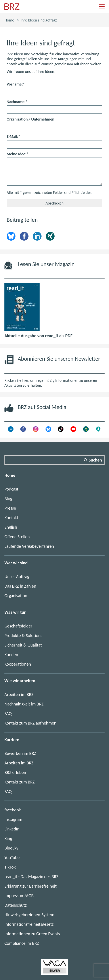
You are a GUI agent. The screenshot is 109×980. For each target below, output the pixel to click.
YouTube (12, 857)
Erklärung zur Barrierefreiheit (31, 886)
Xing (50, 236)
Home (9, 20)
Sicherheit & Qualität (23, 645)
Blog (8, 499)
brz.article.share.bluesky (11, 236)
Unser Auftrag (17, 577)
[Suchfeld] (54, 460)
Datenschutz (15, 905)
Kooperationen (18, 664)
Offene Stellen (17, 537)
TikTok (10, 867)
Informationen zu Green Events (32, 934)
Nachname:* (17, 102)
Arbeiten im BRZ (19, 694)
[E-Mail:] (54, 144)
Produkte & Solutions (23, 635)
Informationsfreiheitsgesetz (29, 924)
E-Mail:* (13, 136)
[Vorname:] (54, 92)
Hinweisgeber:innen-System (29, 915)
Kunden (11, 655)
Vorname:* (16, 84)
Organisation (16, 596)
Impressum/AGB (19, 896)
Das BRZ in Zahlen (20, 586)
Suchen (95, 460)
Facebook (24, 236)
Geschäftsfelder (18, 626)
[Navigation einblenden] (102, 7)
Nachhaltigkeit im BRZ (24, 704)
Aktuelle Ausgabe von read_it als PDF (38, 336)
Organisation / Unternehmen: (31, 119)
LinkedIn (37, 236)
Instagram (13, 819)
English (11, 527)
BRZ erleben (15, 772)
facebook (13, 810)
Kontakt (11, 518)
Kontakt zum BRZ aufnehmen (30, 723)
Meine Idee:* (18, 154)
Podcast (11, 489)
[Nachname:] (54, 110)
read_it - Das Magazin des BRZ (31, 877)
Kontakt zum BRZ (20, 782)
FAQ (8, 713)
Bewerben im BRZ (20, 753)
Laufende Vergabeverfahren (29, 546)
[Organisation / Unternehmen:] (54, 127)
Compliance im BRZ (22, 943)
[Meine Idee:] (54, 172)
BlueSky (11, 848)
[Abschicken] (54, 203)
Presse (10, 508)
